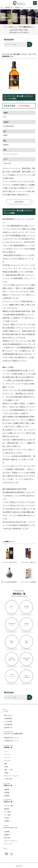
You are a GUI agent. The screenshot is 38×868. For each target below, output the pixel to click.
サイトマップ (8, 844)
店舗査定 (7, 821)
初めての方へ (8, 715)
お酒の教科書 (8, 724)
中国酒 (6, 773)
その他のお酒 (8, 779)
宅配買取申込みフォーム (11, 738)
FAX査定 (7, 818)
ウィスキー (7, 761)
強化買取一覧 (8, 727)
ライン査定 (7, 815)
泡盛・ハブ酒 (8, 770)
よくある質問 (8, 721)
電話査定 (7, 809)
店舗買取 (7, 796)
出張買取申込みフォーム (11, 741)
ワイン (6, 751)
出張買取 (7, 792)
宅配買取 (7, 790)
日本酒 (6, 767)
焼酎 (5, 764)
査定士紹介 (7, 838)
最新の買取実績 (19, 202)
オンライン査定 (9, 806)
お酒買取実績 (8, 718)
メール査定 (7, 812)
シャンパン (7, 758)
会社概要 (7, 832)
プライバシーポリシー (11, 841)
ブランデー (7, 754)
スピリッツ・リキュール (11, 776)
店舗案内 (7, 835)
